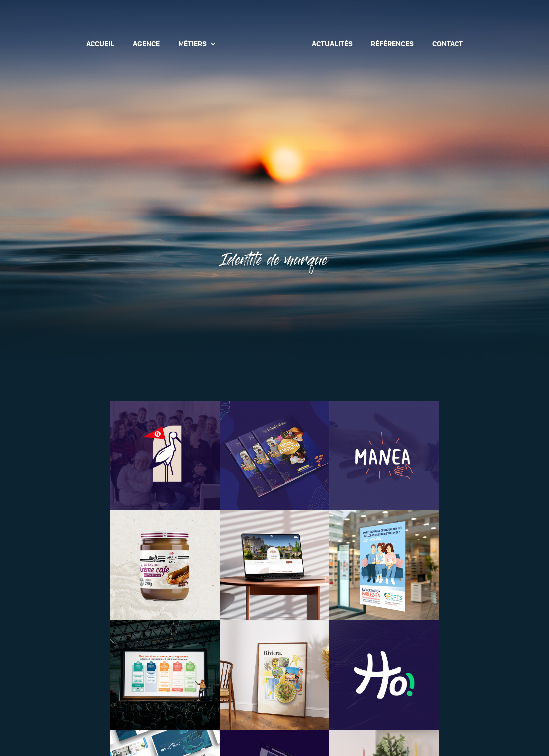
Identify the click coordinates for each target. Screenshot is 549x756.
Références (392, 44)
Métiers (192, 44)
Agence (146, 44)
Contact (448, 44)
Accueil (100, 44)
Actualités (332, 44)
